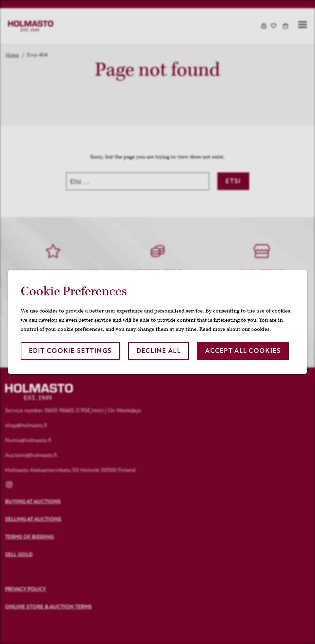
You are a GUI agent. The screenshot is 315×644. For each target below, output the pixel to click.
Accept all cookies (243, 351)
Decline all (159, 351)
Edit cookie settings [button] (70, 351)
